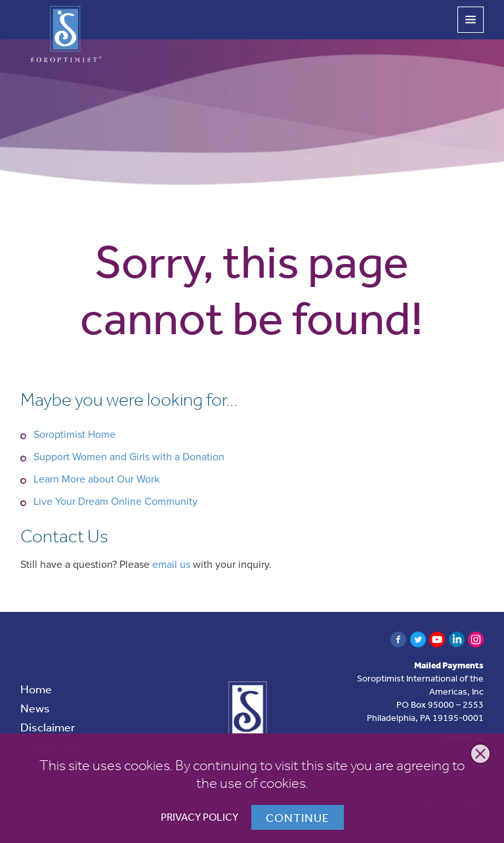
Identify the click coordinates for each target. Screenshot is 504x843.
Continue (298, 817)
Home (36, 689)
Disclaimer (48, 727)
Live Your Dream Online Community (115, 502)
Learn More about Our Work (96, 479)
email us (171, 565)
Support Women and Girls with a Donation (129, 457)
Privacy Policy (199, 817)
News (35, 708)
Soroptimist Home (74, 435)
